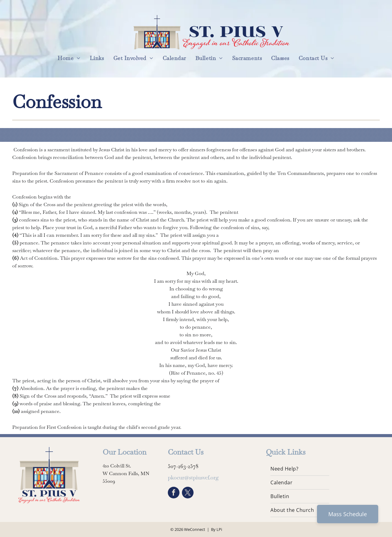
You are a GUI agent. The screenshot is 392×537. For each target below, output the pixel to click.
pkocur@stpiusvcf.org (193, 477)
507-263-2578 (183, 466)
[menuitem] (69, 58)
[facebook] (174, 493)
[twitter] (188, 493)
